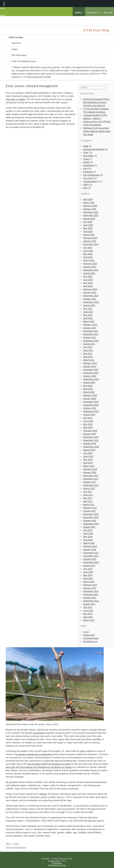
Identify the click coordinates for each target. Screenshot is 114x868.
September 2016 (91, 524)
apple (86, 146)
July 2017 (88, 492)
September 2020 (91, 379)
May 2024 (88, 254)
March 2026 (89, 203)
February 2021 (90, 363)
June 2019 (88, 421)
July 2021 (88, 347)
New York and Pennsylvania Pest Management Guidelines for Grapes (39, 767)
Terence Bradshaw (16, 847)
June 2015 (88, 572)
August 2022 (89, 305)
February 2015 (90, 585)
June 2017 (88, 495)
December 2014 (91, 591)
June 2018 (88, 456)
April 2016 (88, 540)
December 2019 (91, 402)
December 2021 (91, 331)
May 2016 (88, 537)
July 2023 (88, 276)
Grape (14, 49)
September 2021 (91, 341)
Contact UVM (54, 861)
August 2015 (89, 566)
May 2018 (88, 460)
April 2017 (88, 501)
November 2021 (91, 334)
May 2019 (88, 424)
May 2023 (88, 283)
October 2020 (90, 376)
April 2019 (88, 427)
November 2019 (91, 405)
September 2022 (91, 302)
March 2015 (89, 582)
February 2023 (90, 289)
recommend (39, 733)
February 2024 (90, 264)
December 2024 (91, 244)
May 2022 (88, 315)
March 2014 (89, 620)
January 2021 (90, 366)
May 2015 (88, 575)
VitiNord (43, 794)
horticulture (88, 165)
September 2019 (91, 411)
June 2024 (88, 251)
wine (85, 188)
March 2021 (89, 360)
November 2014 (91, 594)
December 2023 (91, 270)
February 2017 (90, 508)
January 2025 (90, 241)
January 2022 (90, 328)
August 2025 (89, 219)
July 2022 (88, 309)
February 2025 (90, 238)
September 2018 (91, 447)
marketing (88, 172)
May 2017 (88, 498)
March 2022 (89, 321)
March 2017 (89, 505)
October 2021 (90, 337)
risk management (91, 175)
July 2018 (88, 453)
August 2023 (89, 273)
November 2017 (91, 479)
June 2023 (88, 280)
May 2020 (88, 386)
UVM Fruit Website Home (23, 61)
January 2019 (90, 434)
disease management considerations (35, 754)
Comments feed (91, 638)
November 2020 (91, 373)
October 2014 (90, 598)
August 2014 (89, 604)
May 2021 (88, 354)
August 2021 (89, 344)
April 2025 (88, 231)
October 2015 (90, 559)
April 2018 (88, 463)
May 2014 (88, 614)
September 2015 (91, 562)
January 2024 (90, 267)
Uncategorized (90, 181)
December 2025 (91, 212)
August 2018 (89, 450)
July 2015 (88, 569)
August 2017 (89, 488)
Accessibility (57, 863)
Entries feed (89, 635)
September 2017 (91, 485)
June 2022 (88, 312)
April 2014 (88, 617)
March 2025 (89, 235)
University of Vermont (24, 19)
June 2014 (88, 611)
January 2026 (90, 209)
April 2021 (88, 357)
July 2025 (88, 222)
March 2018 (89, 466)
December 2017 (91, 476)
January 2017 (90, 511)
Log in (86, 632)
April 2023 (88, 286)
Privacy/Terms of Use (57, 865)
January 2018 (90, 472)
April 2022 (88, 318)
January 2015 (90, 588)
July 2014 (88, 607)
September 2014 (91, 601)
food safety (88, 156)
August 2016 (89, 527)
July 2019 (88, 418)
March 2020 (89, 392)
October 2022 (90, 299)
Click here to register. (16, 99)
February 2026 (90, 206)
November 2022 (91, 296)
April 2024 (88, 257)
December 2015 (91, 553)
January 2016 (90, 549)
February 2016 (90, 546)
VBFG (86, 185)
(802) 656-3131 (66, 859)
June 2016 (88, 533)
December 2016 (91, 514)
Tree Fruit (16, 43)
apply (79, 13)
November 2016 (91, 517)
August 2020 (89, 382)
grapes (86, 162)
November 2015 (91, 556)
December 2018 (91, 437)
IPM (85, 169)
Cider (86, 153)
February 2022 (90, 325)
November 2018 (91, 440)
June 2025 (88, 225)
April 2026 (88, 199)
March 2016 (89, 543)
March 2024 (89, 260)
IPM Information (19, 55)
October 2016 (90, 521)
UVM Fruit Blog (16, 37)
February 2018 (90, 469)
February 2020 (90, 395)
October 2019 (90, 408)
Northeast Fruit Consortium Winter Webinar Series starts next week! (97, 131)
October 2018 (90, 443)
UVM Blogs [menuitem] (4, 4)
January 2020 (90, 399)
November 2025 (91, 215)
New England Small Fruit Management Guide (49, 764)
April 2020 (88, 389)
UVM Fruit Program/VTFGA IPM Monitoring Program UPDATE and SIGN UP (96, 102)
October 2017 (90, 482)
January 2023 (90, 292)
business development (94, 149)
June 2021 (88, 350)
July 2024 (88, 248)
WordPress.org (90, 641)
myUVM (108, 13)
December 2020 (91, 370)
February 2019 (90, 431)
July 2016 (88, 530)
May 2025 (88, 228)
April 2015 (88, 578)
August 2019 (89, 415)
